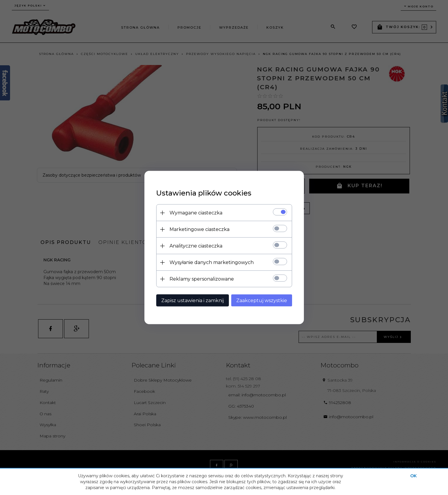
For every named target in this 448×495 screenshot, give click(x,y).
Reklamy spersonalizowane (202, 279)
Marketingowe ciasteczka (199, 229)
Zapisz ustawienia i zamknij (193, 301)
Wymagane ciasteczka (196, 213)
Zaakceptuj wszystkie (262, 301)
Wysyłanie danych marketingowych (212, 262)
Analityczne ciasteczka (196, 246)
